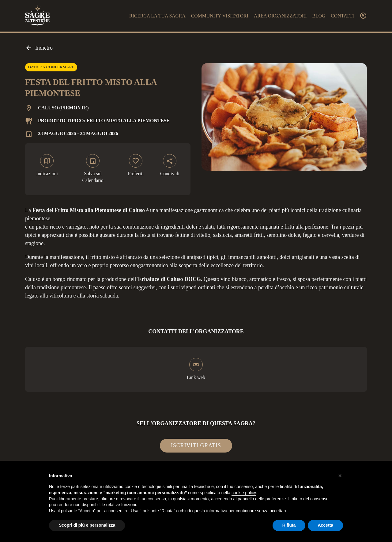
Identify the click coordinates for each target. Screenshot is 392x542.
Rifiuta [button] (289, 525)
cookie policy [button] (244, 493)
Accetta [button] (325, 525)
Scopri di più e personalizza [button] (87, 525)
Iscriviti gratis (196, 445)
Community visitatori (220, 16)
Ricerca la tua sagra (157, 16)
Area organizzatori (280, 16)
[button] (340, 476)
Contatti (342, 16)
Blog (319, 16)
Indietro (39, 48)
